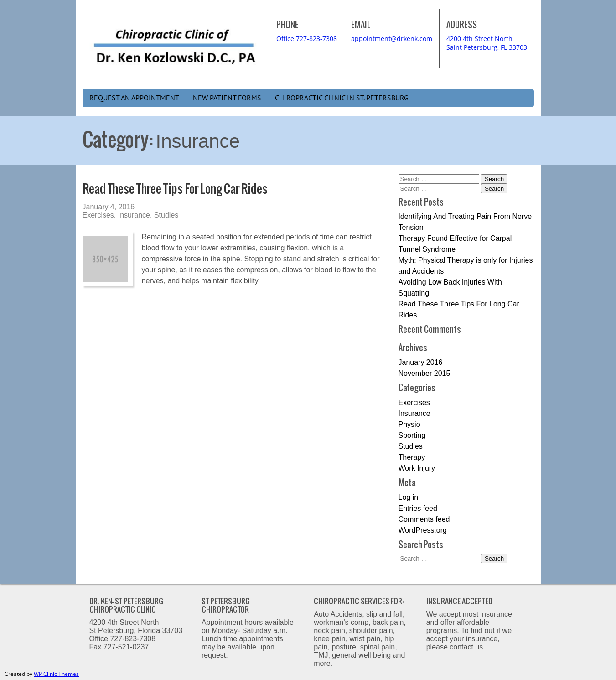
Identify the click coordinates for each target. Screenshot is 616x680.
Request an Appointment (134, 98)
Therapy (412, 457)
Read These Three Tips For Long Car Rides (175, 189)
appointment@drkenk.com (392, 39)
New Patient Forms (227, 98)
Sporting (412, 435)
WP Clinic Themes (56, 674)
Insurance (134, 215)
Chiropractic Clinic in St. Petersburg (342, 98)
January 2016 (421, 362)
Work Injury (417, 468)
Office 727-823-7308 (307, 39)
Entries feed (418, 508)
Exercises (98, 215)
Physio (409, 424)
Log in (409, 497)
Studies (166, 215)
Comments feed (424, 519)
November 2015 (424, 373)
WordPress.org (423, 530)
